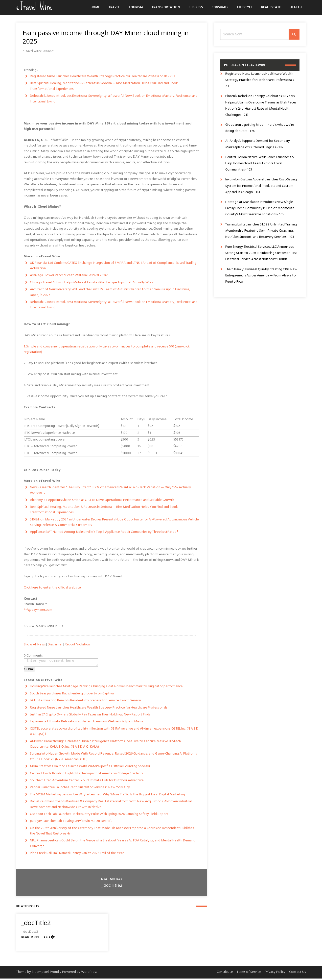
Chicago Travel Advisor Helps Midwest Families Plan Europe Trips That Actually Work (92, 282)
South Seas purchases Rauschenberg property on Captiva (72, 695)
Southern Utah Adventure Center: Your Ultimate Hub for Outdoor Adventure (87, 782)
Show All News (35, 645)
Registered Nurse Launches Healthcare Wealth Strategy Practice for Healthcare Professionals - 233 (103, 76)
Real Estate (271, 7)
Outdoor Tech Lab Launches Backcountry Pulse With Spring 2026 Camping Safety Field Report (99, 816)
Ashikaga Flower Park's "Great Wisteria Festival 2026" (69, 275)
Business (196, 7)
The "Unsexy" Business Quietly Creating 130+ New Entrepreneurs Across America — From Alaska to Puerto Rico (261, 276)
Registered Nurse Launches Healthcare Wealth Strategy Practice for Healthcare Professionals (99, 709)
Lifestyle (245, 7)
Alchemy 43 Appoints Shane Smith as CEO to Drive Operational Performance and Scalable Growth (102, 500)
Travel (114, 7)
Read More (30, 939)
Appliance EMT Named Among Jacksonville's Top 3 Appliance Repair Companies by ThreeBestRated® (104, 532)
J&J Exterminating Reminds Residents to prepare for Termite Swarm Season (85, 702)
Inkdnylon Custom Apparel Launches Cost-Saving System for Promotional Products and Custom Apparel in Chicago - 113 (261, 186)
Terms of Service (249, 973)
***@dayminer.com (38, 610)
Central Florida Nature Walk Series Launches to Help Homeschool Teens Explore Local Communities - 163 (260, 163)
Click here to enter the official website (52, 588)
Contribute (225, 973)
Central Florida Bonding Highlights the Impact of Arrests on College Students (87, 775)
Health (296, 7)
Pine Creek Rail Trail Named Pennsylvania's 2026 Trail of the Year (77, 855)
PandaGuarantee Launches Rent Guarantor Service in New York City (80, 789)
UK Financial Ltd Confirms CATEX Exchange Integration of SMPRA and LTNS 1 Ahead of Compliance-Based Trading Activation (113, 266)
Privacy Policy (275, 973)
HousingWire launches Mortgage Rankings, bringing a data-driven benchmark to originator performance (106, 688)
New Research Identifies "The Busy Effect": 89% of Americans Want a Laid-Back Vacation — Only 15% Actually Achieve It (110, 490)
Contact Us (297, 973)
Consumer (220, 7)
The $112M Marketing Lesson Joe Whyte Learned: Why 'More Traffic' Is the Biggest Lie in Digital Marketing (107, 796)
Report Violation (77, 645)
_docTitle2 (112, 887)
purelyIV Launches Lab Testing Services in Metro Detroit (71, 822)
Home (95, 7)
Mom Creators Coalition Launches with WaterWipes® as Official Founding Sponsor (90, 768)
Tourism (136, 7)
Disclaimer (55, 645)
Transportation (166, 7)
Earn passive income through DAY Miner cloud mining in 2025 (106, 37)
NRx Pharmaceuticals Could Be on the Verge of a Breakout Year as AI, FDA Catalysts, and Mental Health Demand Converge (113, 845)
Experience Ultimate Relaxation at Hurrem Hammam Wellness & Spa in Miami (86, 723)
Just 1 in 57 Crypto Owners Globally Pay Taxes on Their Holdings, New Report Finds (90, 716)
